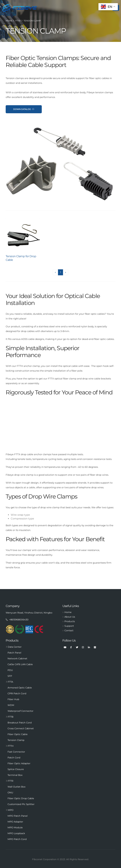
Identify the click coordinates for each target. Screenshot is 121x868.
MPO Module (15, 828)
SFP (10, 676)
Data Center (14, 647)
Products (70, 621)
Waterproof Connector (20, 711)
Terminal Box (15, 775)
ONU (10, 793)
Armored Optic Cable (20, 688)
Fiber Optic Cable (18, 734)
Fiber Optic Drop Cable (21, 798)
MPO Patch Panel (18, 816)
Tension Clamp (32, 21)
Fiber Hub (13, 699)
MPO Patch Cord (17, 839)
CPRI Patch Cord (17, 693)
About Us (70, 617)
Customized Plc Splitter (21, 804)
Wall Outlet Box (17, 787)
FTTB (18, 21)
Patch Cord (14, 758)
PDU (10, 670)
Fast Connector (16, 752)
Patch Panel (14, 653)
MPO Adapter (15, 822)
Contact (69, 630)
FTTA (9, 682)
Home (9, 21)
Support (69, 626)
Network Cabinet (17, 659)
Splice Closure (16, 769)
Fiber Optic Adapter (19, 763)
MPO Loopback (16, 833)
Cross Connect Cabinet (21, 728)
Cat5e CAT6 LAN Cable (20, 664)
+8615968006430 (17, 620)
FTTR (9, 781)
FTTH (10, 746)
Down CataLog (24, 109)
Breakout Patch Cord (20, 723)
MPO (10, 810)
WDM (11, 705)
